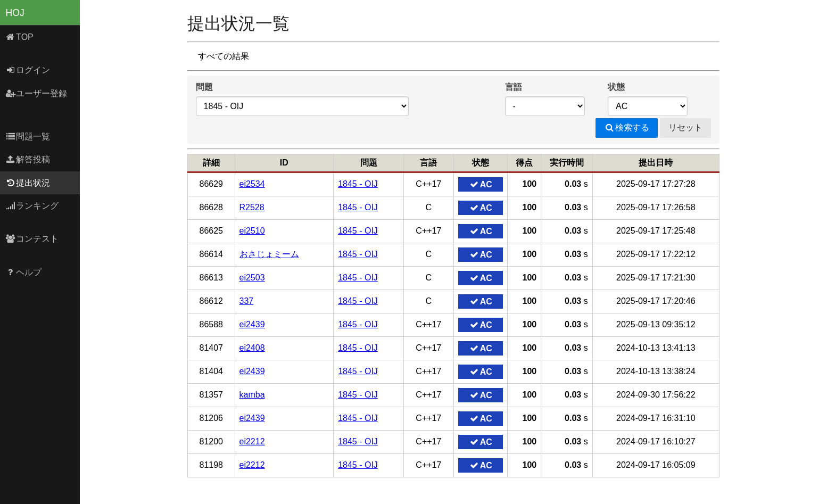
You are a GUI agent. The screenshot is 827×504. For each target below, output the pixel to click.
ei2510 (252, 231)
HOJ (15, 13)
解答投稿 (28, 159)
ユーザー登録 (36, 93)
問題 (204, 87)
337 (247, 301)
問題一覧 (28, 137)
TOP (19, 37)
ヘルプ (24, 272)
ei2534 (252, 184)
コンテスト (32, 239)
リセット (685, 127)
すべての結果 (224, 56)
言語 (514, 87)
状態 (616, 87)
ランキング (32, 206)
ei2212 (252, 441)
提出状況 (28, 183)
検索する (627, 127)
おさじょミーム (269, 254)
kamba (252, 395)
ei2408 (252, 348)
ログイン (28, 70)
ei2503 (252, 278)
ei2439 (252, 324)
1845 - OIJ (358, 184)
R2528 (252, 207)
